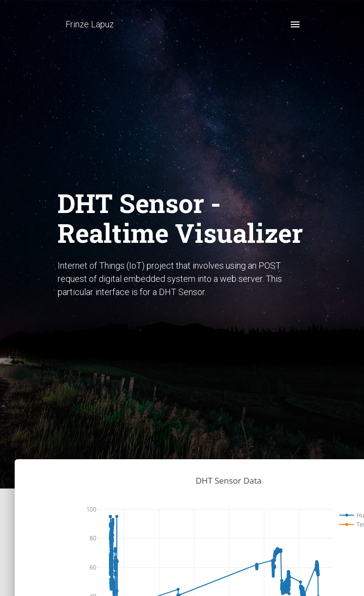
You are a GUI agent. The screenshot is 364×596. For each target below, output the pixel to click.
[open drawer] (295, 24)
